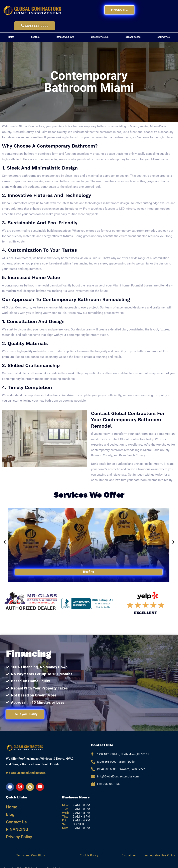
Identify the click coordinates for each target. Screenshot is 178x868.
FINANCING (15, 824)
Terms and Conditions (31, 848)
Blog (10, 812)
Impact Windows (65, 37)
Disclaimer (129, 848)
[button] (4, 542)
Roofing (35, 37)
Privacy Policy (17, 830)
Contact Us (15, 818)
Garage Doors (133, 37)
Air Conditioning (100, 37)
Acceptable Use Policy (160, 848)
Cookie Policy (89, 848)
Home (11, 37)
